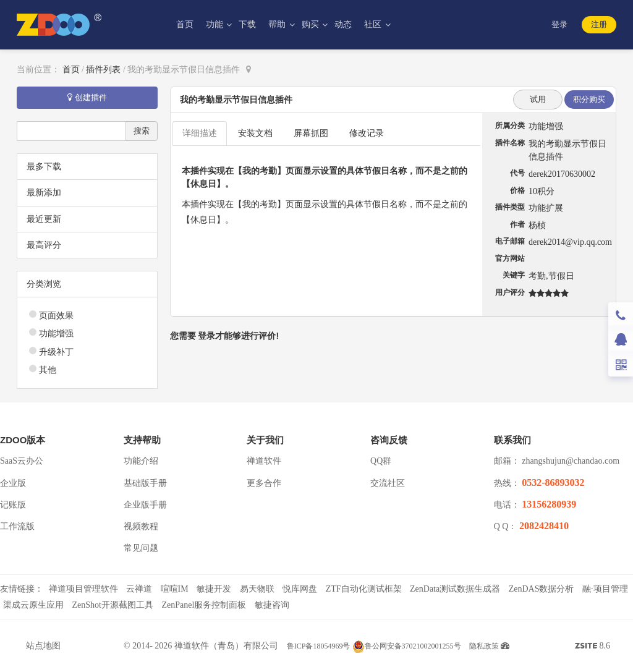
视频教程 (141, 526)
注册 (599, 24)
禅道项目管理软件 (83, 589)
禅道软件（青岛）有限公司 (226, 646)
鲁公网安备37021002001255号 (407, 646)
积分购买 (589, 99)
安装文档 (255, 133)
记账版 (13, 505)
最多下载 (44, 167)
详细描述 (200, 133)
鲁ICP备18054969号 (319, 646)
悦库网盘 (300, 589)
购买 (312, 24)
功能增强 (56, 334)
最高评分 (44, 245)
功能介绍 (141, 461)
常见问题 (141, 548)
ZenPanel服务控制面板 (204, 605)
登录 (559, 24)
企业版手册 (145, 505)
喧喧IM (175, 589)
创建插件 (87, 97)
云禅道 (139, 589)
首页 (185, 24)
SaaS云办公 (22, 461)
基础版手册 (145, 483)
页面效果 (56, 316)
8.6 (593, 647)
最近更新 (44, 219)
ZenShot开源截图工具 (113, 605)
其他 (48, 370)
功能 (216, 24)
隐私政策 (484, 646)
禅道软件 (264, 461)
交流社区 (388, 483)
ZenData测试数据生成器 (455, 589)
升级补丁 (56, 352)
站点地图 (43, 646)
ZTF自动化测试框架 (364, 589)
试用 (538, 99)
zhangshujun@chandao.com (571, 461)
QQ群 (381, 461)
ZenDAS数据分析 (542, 589)
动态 (343, 24)
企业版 (13, 483)
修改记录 (367, 133)
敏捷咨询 (272, 605)
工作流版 (17, 526)
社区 (374, 24)
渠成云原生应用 (33, 605)
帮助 (278, 24)
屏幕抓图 (311, 133)
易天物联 (257, 589)
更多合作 (264, 483)
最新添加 (44, 193)
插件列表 (103, 70)
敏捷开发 (214, 589)
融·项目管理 (605, 589)
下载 (247, 24)
